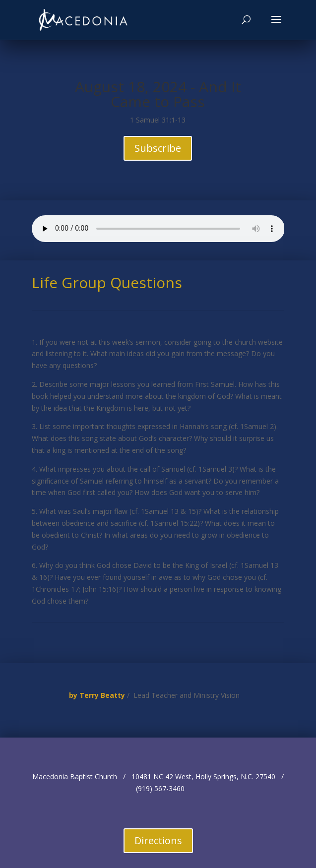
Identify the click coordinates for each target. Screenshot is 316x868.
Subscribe (158, 148)
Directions (158, 840)
